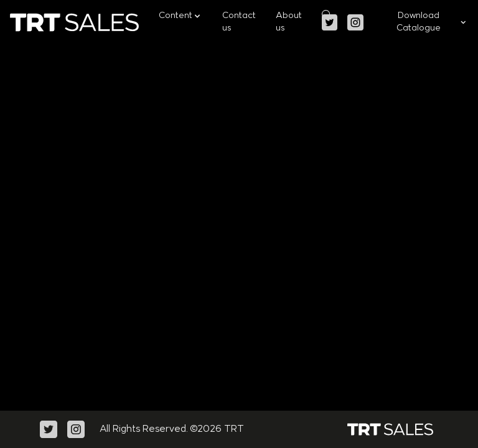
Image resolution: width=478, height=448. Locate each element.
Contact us (239, 22)
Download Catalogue (432, 22)
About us (289, 22)
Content (180, 16)
